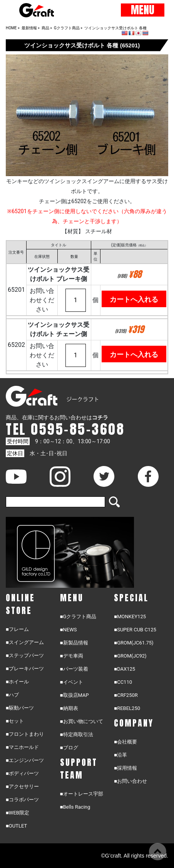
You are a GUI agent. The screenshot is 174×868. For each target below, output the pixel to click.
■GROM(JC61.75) (134, 643)
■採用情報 (125, 768)
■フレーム (17, 629)
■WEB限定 (18, 813)
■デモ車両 (72, 656)
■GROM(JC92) (130, 656)
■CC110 (123, 682)
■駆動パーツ (20, 708)
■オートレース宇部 (82, 794)
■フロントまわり (25, 734)
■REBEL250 (127, 708)
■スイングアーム (25, 642)
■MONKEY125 (130, 617)
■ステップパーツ (25, 655)
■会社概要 (125, 742)
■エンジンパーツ (25, 760)
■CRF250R (126, 695)
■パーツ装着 (74, 669)
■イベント (72, 682)
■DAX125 (125, 669)
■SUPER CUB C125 (135, 630)
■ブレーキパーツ (25, 669)
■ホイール (17, 682)
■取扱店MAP (74, 695)
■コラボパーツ (22, 800)
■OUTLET (16, 826)
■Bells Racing (75, 807)
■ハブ (12, 695)
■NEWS (69, 630)
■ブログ (69, 748)
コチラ (100, 417)
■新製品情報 (74, 643)
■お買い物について (82, 721)
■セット (15, 721)
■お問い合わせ (130, 781)
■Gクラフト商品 (78, 617)
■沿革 (120, 755)
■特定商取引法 (77, 734)
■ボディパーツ (22, 773)
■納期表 (69, 708)
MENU (143, 10)
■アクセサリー (22, 786)
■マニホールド (22, 747)
